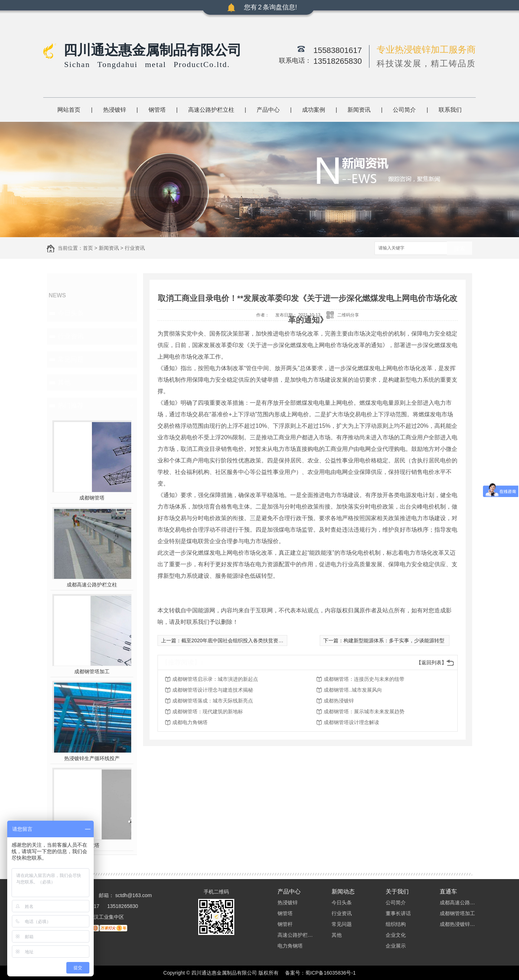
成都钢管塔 (92, 498)
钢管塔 (157, 110)
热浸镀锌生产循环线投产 (92, 758)
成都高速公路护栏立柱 (92, 585)
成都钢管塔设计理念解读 (351, 722)
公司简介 (404, 110)
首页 (88, 248)
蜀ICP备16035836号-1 (331, 973)
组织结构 (396, 924)
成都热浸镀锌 (339, 701)
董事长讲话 (398, 913)
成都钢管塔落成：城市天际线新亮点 (213, 701)
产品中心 (268, 110)
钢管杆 (285, 924)
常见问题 (71, 359)
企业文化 (396, 935)
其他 (64, 382)
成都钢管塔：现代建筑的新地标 (208, 711)
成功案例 (314, 110)
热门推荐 (71, 405)
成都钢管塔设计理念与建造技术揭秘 (213, 690)
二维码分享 (348, 315)
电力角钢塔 (290, 946)
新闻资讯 (359, 110)
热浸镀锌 (115, 110)
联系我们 (450, 110)
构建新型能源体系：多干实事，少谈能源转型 (394, 640)
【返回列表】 (431, 662)
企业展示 (396, 946)
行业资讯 (135, 248)
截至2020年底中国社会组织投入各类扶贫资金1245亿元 (243, 640)
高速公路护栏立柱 (211, 110)
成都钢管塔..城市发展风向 (353, 690)
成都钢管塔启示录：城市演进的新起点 (215, 679)
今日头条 (71, 313)
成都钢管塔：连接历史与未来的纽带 (364, 679)
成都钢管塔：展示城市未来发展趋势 (364, 711)
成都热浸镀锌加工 (458, 924)
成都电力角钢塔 (190, 722)
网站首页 (69, 110)
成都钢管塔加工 (92, 671)
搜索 (460, 249)
